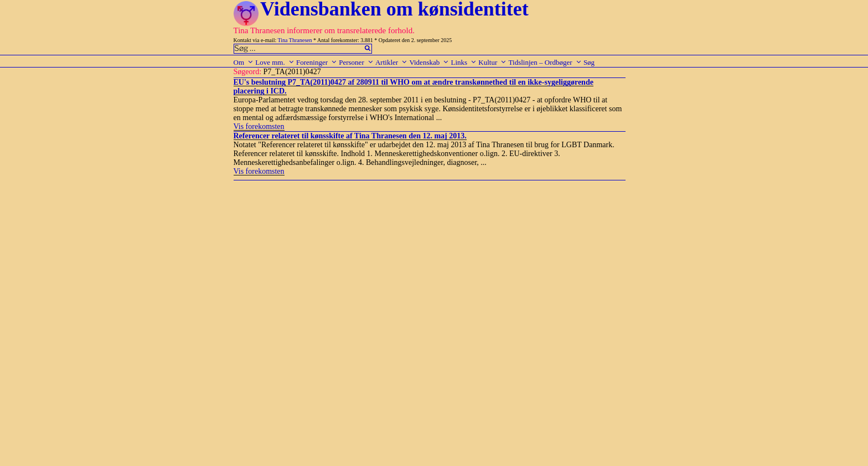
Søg (589, 62)
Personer (356, 62)
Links (464, 62)
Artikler (391, 62)
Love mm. (275, 62)
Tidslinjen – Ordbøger (545, 62)
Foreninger (317, 62)
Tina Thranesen (295, 40)
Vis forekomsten (259, 126)
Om (244, 62)
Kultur (492, 62)
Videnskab (429, 62)
